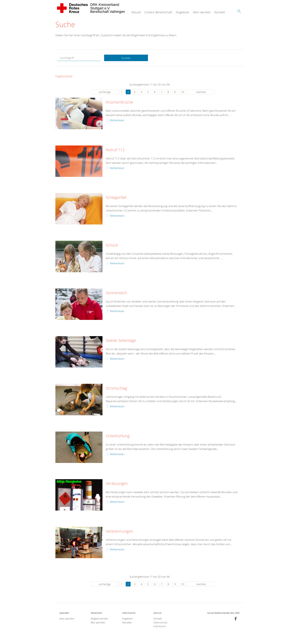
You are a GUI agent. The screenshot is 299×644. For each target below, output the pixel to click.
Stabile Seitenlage (121, 341)
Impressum (160, 626)
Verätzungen (117, 484)
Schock (112, 245)
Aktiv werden (202, 12)
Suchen (126, 58)
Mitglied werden (99, 619)
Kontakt (220, 12)
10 (183, 92)
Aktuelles (127, 622)
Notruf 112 (115, 150)
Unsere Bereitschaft (158, 12)
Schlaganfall (116, 197)
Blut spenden (98, 622)
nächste (201, 92)
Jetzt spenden (67, 619)
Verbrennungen (119, 531)
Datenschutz (160, 622)
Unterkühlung (118, 436)
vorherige (105, 92)
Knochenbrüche (119, 102)
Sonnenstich (116, 293)
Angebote (182, 12)
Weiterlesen (117, 120)
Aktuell (136, 12)
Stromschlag (116, 388)
